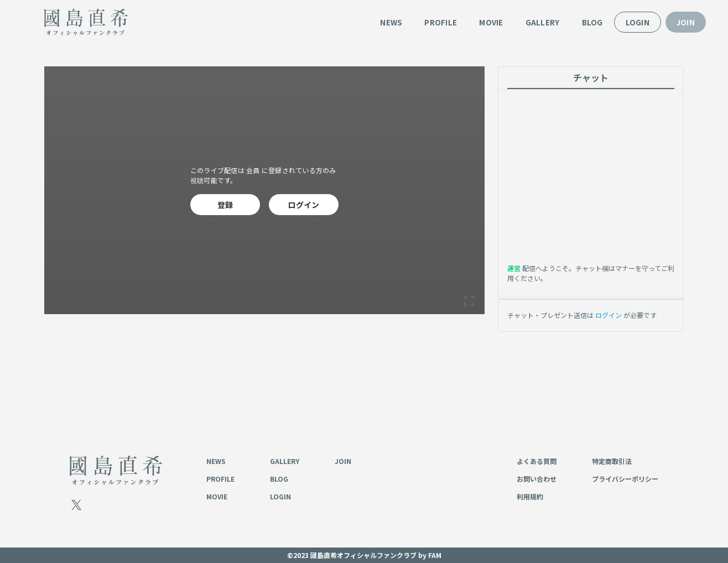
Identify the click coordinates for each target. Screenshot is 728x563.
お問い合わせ (537, 479)
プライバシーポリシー (625, 479)
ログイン (303, 205)
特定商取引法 (612, 461)
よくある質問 (537, 461)
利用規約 (530, 496)
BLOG (592, 22)
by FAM (430, 555)
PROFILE (441, 22)
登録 (225, 205)
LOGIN (638, 22)
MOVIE (491, 22)
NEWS (391, 22)
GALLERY (543, 22)
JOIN (686, 22)
